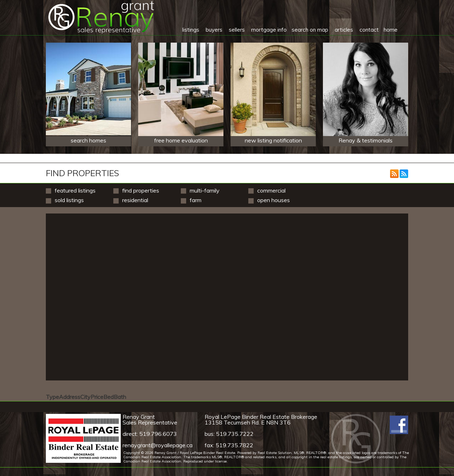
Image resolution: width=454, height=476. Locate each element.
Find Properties (136, 190)
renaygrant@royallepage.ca (158, 445)
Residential (131, 200)
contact (369, 30)
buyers (214, 30)
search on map (310, 30)
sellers (237, 30)
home (391, 30)
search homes (88, 93)
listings (191, 30)
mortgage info (269, 30)
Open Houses (269, 200)
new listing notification (273, 93)
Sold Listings (65, 200)
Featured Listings (71, 190)
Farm (191, 200)
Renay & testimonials (366, 93)
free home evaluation (181, 93)
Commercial (267, 190)
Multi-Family (200, 190)
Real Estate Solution (275, 453)
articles (344, 30)
